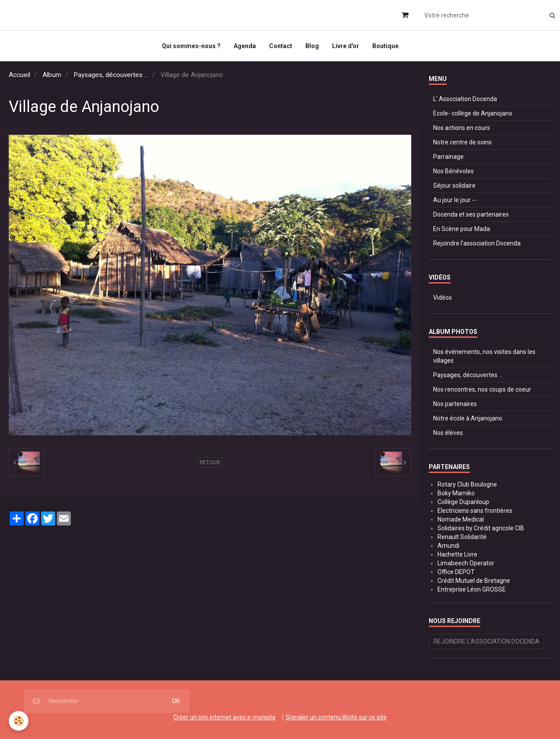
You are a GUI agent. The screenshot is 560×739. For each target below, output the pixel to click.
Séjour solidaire (454, 186)
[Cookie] (19, 721)
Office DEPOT (456, 572)
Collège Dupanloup (463, 502)
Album (52, 75)
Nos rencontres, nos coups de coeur (482, 389)
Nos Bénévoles (453, 171)
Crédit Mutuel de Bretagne (474, 581)
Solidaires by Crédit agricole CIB (481, 528)
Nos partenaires (455, 404)
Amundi (448, 546)
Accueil (19, 75)
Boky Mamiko (456, 493)
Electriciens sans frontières (475, 511)
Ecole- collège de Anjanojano (473, 113)
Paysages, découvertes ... (111, 75)
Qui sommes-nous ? (191, 46)
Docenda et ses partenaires (471, 214)
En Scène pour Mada (462, 229)
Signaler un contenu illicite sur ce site (336, 717)
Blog (312, 46)
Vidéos (443, 298)
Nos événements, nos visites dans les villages (484, 356)
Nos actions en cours (462, 128)
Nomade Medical (461, 519)
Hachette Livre (457, 554)
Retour (210, 462)
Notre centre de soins (462, 142)
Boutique (385, 46)
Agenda (245, 46)
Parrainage (448, 157)
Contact (281, 46)
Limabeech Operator (466, 563)
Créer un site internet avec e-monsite (224, 717)
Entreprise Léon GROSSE (472, 589)
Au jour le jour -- (455, 200)
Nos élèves (448, 433)
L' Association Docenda (465, 99)
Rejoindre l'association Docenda (477, 243)
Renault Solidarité (462, 537)
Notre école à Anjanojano (468, 418)
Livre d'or (346, 46)
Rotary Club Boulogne (467, 484)
